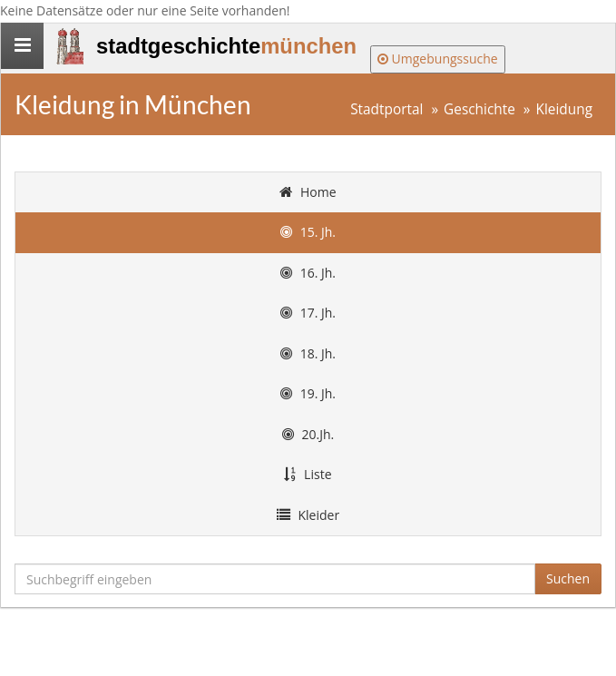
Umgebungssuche (438, 59)
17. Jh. (308, 313)
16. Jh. (308, 273)
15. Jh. (308, 232)
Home (308, 192)
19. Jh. (308, 393)
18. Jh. (308, 353)
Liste (308, 474)
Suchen (568, 578)
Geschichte (479, 109)
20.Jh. (308, 434)
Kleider (308, 515)
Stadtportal (386, 109)
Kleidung (565, 109)
